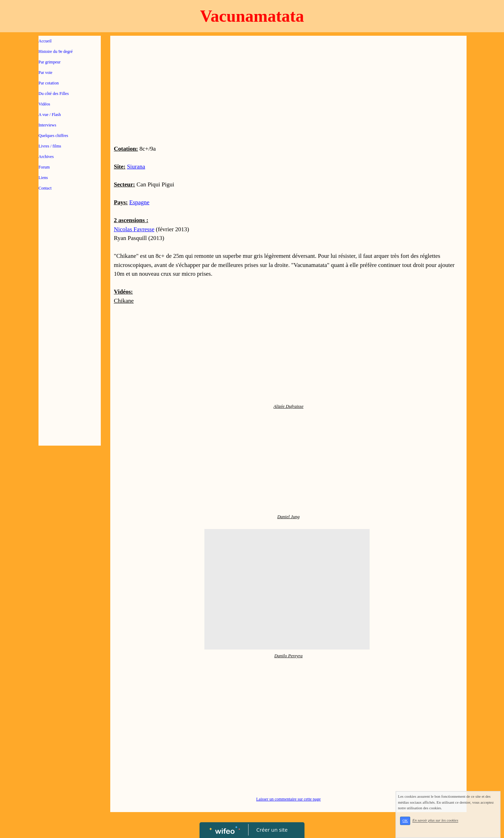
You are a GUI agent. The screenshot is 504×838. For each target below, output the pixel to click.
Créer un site (272, 830)
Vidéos (44, 104)
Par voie (45, 73)
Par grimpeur (50, 62)
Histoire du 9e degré (56, 51)
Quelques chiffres (53, 136)
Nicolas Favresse (134, 229)
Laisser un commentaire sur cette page (288, 799)
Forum (44, 167)
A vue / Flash (50, 115)
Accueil (45, 41)
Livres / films (50, 146)
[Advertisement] (70, 337)
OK (405, 821)
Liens (43, 178)
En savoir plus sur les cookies (435, 820)
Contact (45, 188)
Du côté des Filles (54, 94)
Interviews (47, 125)
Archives (46, 157)
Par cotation (49, 83)
